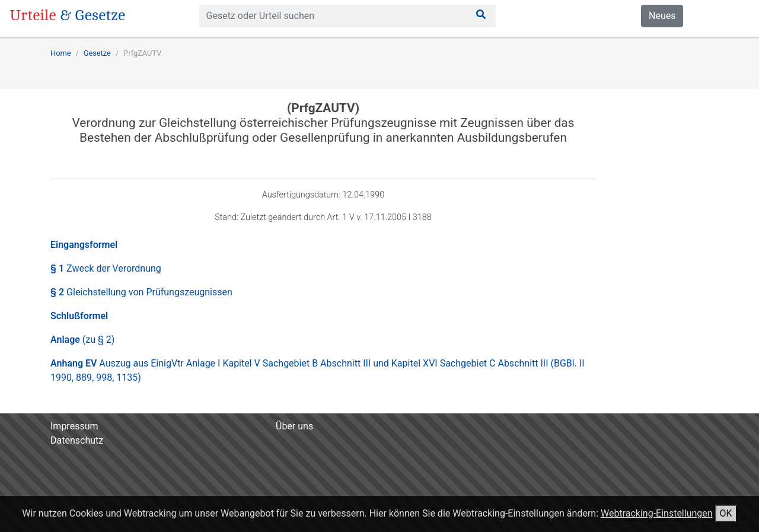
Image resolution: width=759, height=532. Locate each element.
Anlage (82, 340)
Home (60, 53)
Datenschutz (77, 440)
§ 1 (106, 268)
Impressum (74, 426)
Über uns (294, 426)
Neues (662, 16)
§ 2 (141, 292)
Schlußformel (79, 316)
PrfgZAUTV (142, 53)
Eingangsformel (84, 245)
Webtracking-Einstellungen (657, 513)
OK (726, 513)
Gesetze (97, 53)
